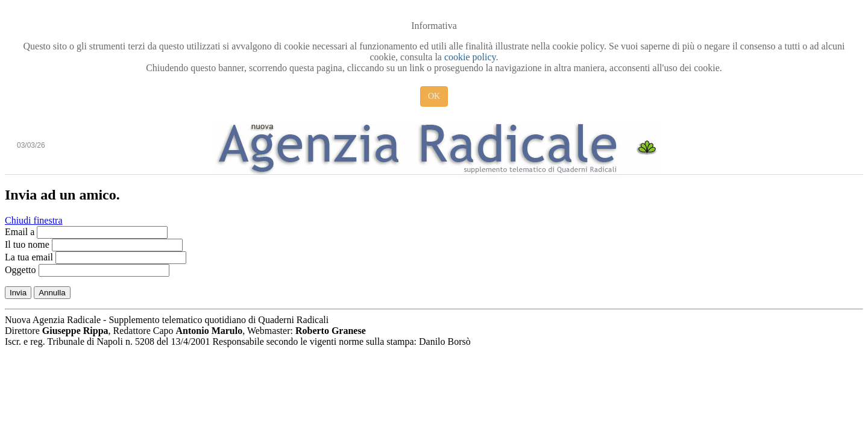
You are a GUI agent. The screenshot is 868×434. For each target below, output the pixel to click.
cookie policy (470, 57)
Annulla (52, 293)
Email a (20, 232)
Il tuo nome (27, 244)
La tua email (29, 257)
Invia (18, 293)
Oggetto (20, 270)
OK (434, 96)
